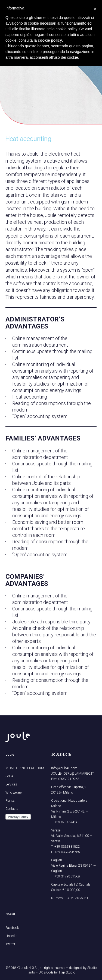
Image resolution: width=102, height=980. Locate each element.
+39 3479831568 (67, 876)
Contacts (12, 809)
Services (11, 784)
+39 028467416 (66, 822)
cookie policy (50, 40)
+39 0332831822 (67, 847)
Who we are (13, 792)
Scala (9, 776)
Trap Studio (67, 972)
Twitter (10, 944)
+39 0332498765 (67, 852)
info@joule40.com (64, 768)
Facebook (12, 928)
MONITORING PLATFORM (25, 768)
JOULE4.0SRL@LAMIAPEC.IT (72, 774)
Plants (10, 801)
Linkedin (11, 936)
